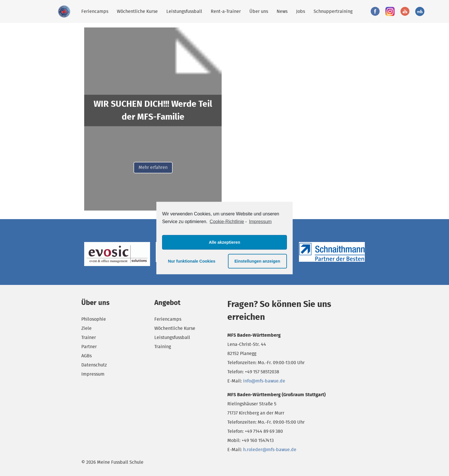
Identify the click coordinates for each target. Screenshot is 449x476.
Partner (89, 347)
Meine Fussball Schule (64, 11)
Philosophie (94, 319)
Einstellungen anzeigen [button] (257, 261)
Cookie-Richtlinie (227, 222)
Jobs (301, 11)
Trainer (89, 337)
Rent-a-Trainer (226, 11)
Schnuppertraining (333, 11)
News (282, 11)
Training (163, 347)
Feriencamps (95, 11)
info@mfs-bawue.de (264, 381)
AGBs (86, 356)
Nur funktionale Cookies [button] (192, 261)
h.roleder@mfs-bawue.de (270, 450)
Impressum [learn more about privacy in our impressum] (260, 222)
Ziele (86, 328)
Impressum (93, 374)
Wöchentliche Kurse (137, 11)
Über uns (259, 11)
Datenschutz (94, 365)
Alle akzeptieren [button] (224, 242)
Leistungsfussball (184, 11)
